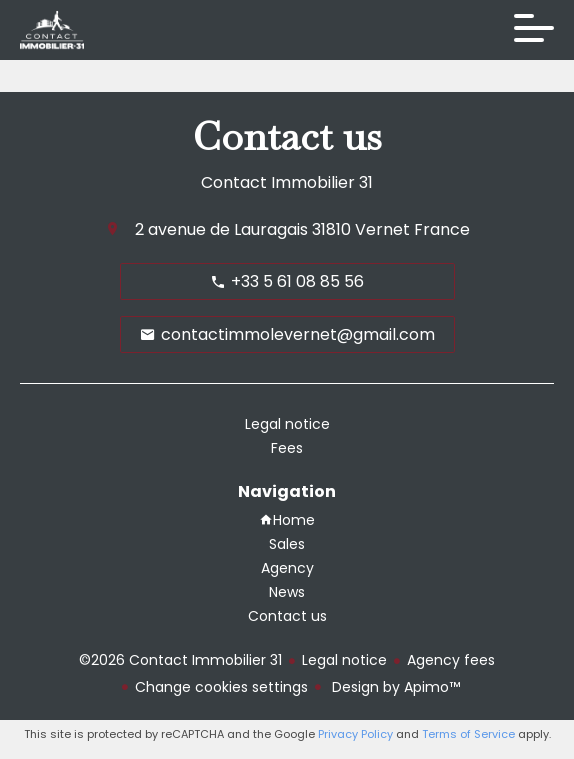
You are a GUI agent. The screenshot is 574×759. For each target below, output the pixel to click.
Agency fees (451, 660)
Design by (394, 687)
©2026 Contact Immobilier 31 (180, 660)
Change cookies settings (221, 687)
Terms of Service (468, 734)
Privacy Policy (355, 734)
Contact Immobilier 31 (287, 182)
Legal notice (344, 660)
